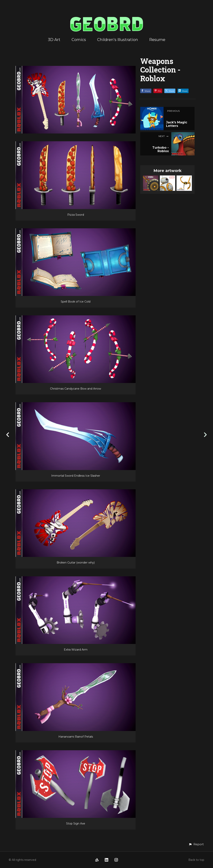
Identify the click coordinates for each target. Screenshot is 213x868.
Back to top (196, 860)
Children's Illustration (118, 40)
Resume (157, 40)
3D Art (54, 40)
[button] (196, 844)
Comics (79, 40)
